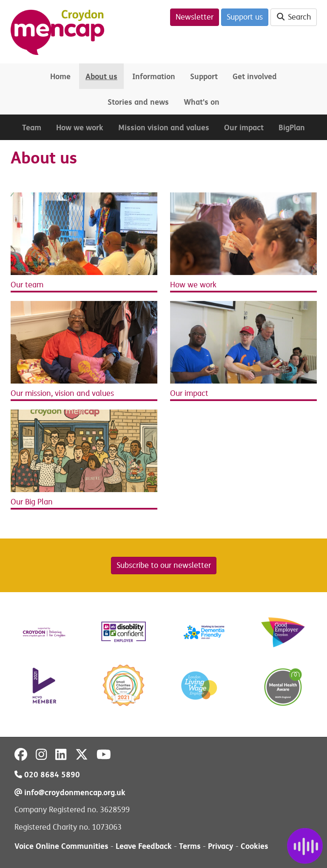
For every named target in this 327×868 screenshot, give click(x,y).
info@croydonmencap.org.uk (70, 792)
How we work (80, 127)
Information (154, 76)
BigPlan (292, 127)
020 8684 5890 (47, 775)
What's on (202, 102)
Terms (190, 846)
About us (101, 76)
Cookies (254, 846)
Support (204, 76)
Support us (245, 17)
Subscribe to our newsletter (164, 565)
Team (32, 127)
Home (60, 76)
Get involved (255, 76)
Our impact (244, 127)
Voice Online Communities (61, 846)
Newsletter (195, 17)
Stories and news (138, 102)
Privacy (221, 846)
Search (294, 17)
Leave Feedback (144, 846)
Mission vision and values (164, 127)
